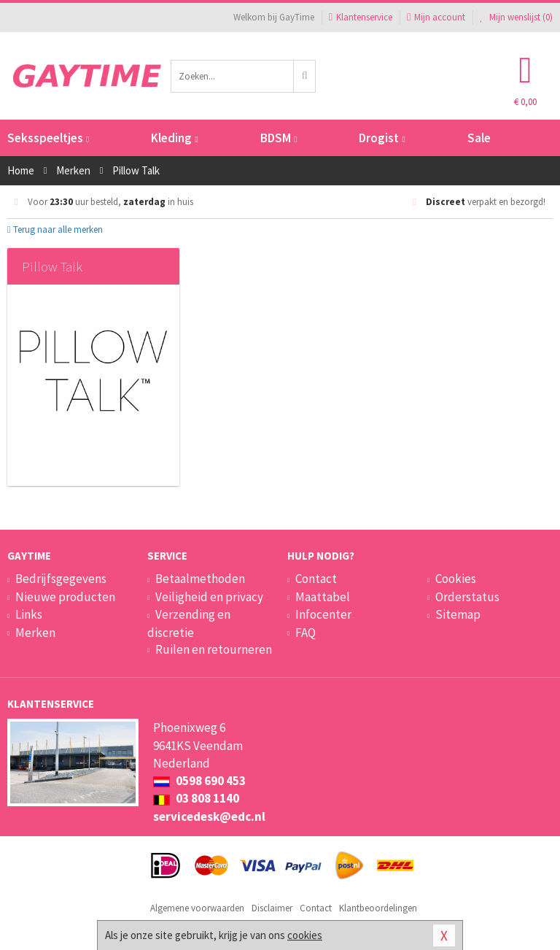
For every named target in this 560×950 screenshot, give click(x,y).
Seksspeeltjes (48, 138)
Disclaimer (272, 908)
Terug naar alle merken (55, 229)
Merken (35, 633)
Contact (316, 579)
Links (29, 614)
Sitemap (458, 614)
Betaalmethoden (200, 579)
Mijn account (436, 17)
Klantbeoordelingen (378, 908)
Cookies (456, 579)
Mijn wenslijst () (516, 17)
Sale (479, 138)
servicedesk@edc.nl (209, 816)
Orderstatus (467, 597)
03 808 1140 (196, 798)
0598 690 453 (199, 781)
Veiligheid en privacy (209, 597)
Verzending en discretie (189, 623)
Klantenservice (361, 17)
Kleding (174, 138)
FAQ (306, 633)
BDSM (279, 138)
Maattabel (323, 597)
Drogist (382, 138)
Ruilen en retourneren (214, 649)
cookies (305, 935)
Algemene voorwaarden (197, 908)
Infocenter (323, 614)
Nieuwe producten (65, 597)
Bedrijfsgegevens (61, 579)
